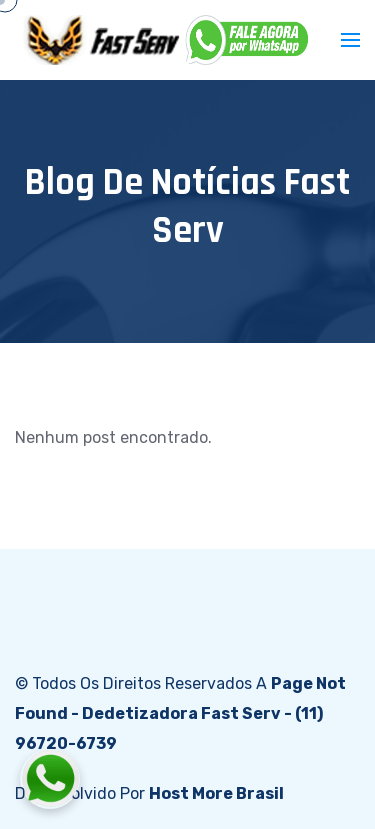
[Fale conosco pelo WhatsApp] (161, 779)
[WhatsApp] (248, 40)
